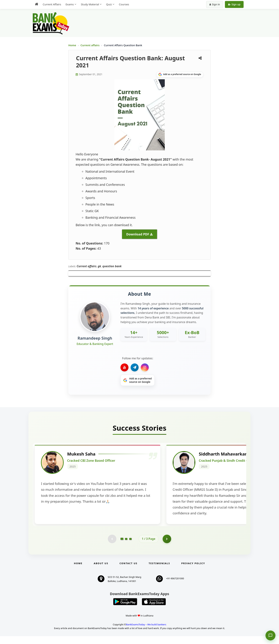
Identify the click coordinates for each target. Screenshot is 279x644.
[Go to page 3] (130, 547)
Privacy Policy (193, 571)
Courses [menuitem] (124, 4)
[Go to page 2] (126, 547)
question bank (112, 266)
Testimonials (159, 571)
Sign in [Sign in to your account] (215, 4)
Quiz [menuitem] (109, 4)
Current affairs (90, 45)
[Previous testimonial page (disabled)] (112, 547)
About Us (101, 571)
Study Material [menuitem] (90, 4)
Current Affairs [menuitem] (52, 4)
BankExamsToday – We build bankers (146, 632)
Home (72, 45)
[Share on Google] (180, 74)
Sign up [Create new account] (234, 4)
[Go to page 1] (122, 547)
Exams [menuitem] (70, 4)
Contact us (128, 571)
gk (99, 266)
